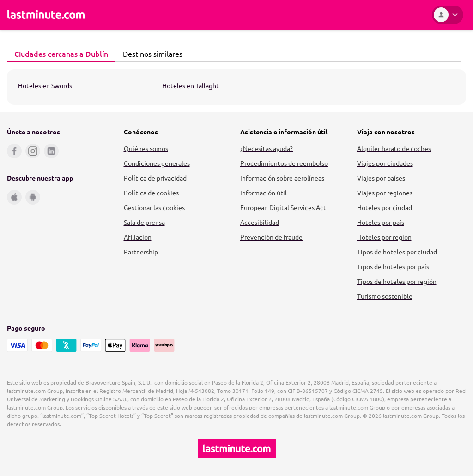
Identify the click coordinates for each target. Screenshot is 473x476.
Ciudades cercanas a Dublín (59, 54)
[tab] (61, 54)
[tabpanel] (236, 87)
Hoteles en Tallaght (191, 85)
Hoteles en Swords (45, 85)
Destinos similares (150, 54)
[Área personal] (448, 15)
